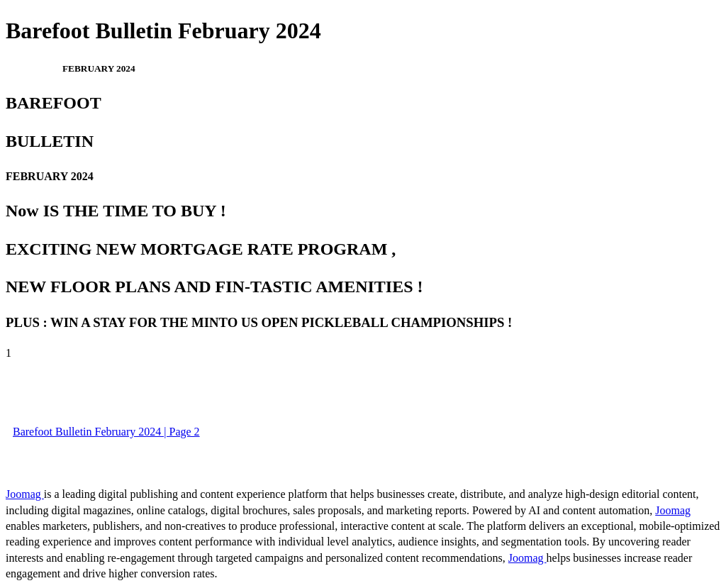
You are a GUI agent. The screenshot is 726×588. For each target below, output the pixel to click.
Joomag (25, 494)
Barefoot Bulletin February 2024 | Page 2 (106, 432)
